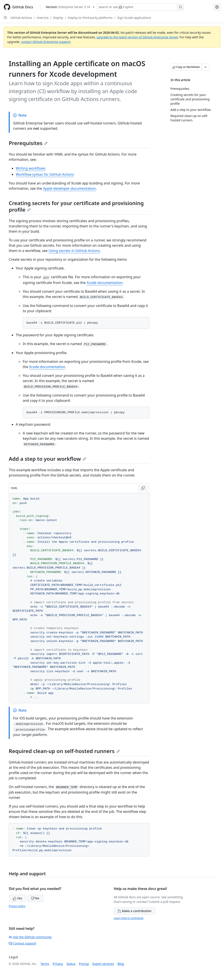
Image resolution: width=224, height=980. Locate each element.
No (35, 898)
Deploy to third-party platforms (90, 18)
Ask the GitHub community (30, 937)
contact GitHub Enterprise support (46, 42)
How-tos (43, 18)
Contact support (23, 943)
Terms (45, 964)
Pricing (84, 964)
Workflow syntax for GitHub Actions (45, 174)
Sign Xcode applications (134, 18)
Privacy (58, 964)
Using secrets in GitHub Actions (74, 251)
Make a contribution (134, 911)
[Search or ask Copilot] (140, 7)
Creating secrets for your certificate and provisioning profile (76, 206)
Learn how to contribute (129, 918)
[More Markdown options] (205, 67)
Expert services (103, 964)
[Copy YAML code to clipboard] (143, 488)
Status (71, 964)
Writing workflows (31, 168)
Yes (17, 898)
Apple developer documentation (69, 188)
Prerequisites (28, 143)
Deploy (58, 18)
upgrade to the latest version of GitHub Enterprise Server (137, 37)
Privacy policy (17, 906)
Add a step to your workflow (47, 459)
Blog (121, 964)
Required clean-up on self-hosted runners (64, 751)
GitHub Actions (21, 18)
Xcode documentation (104, 283)
